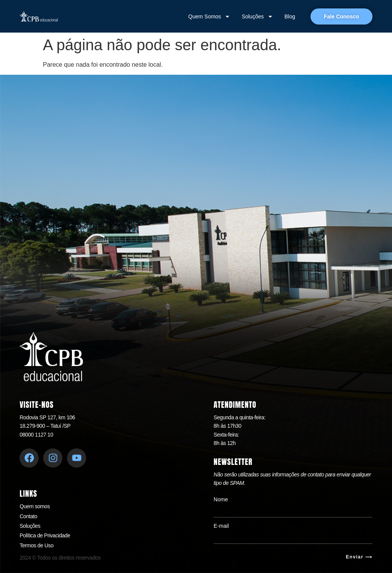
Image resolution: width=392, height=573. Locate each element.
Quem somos (35, 506)
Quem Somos (209, 16)
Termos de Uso (36, 545)
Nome (221, 499)
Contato (28, 516)
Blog (290, 16)
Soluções (257, 16)
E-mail (221, 526)
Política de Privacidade (45, 535)
